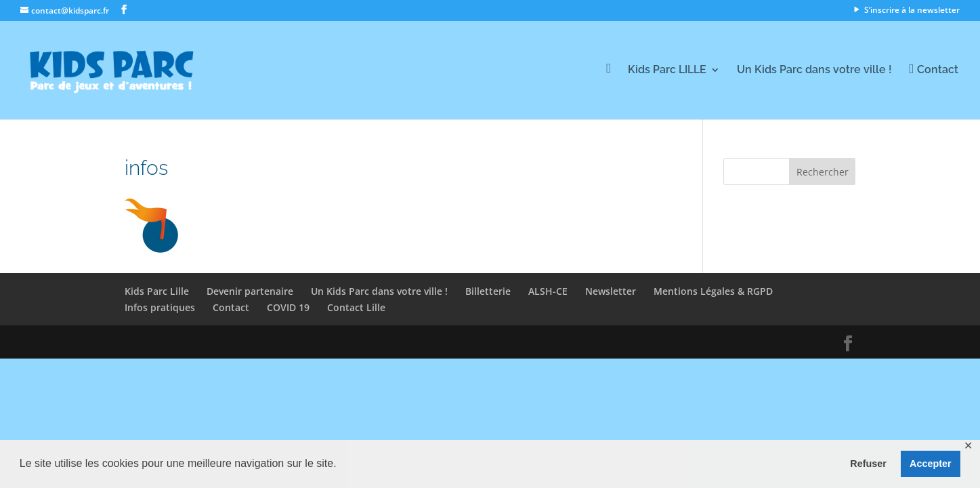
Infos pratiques (160, 307)
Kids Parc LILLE (667, 70)
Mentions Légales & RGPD (713, 291)
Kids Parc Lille (157, 291)
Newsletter (611, 291)
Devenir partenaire (250, 291)
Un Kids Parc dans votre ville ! (814, 70)
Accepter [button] (931, 464)
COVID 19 (288, 307)
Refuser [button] (868, 464)
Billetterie (488, 291)
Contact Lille (356, 307)
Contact (231, 307)
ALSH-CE (548, 291)
